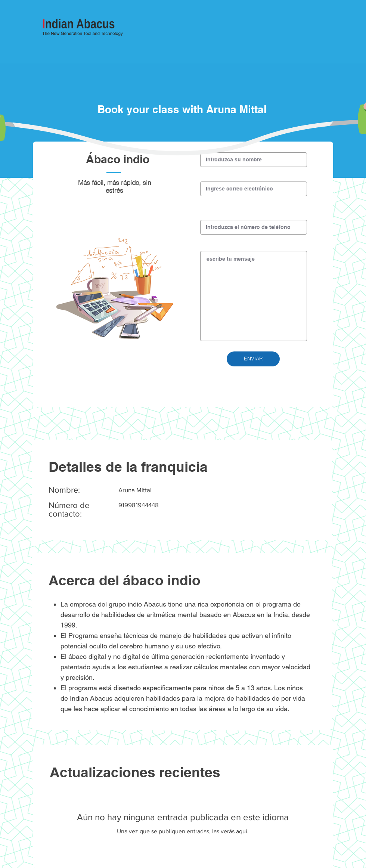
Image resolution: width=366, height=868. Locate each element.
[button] (253, 359)
